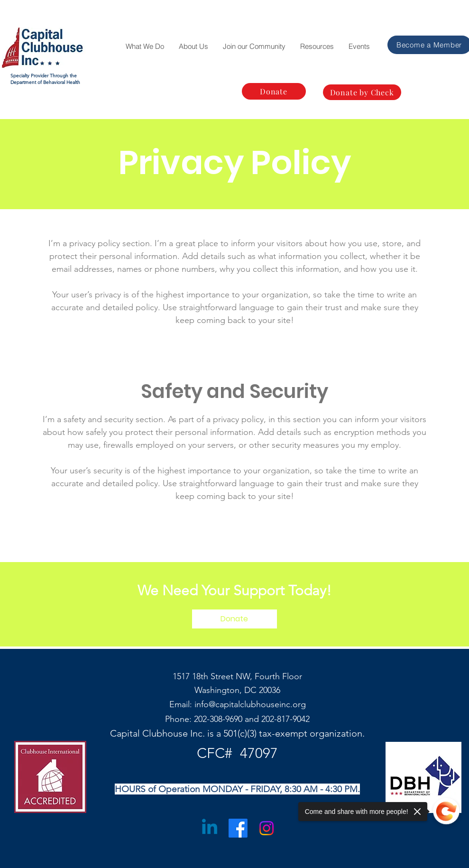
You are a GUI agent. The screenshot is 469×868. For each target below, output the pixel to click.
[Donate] (274, 91)
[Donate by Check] (362, 92)
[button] (145, 46)
